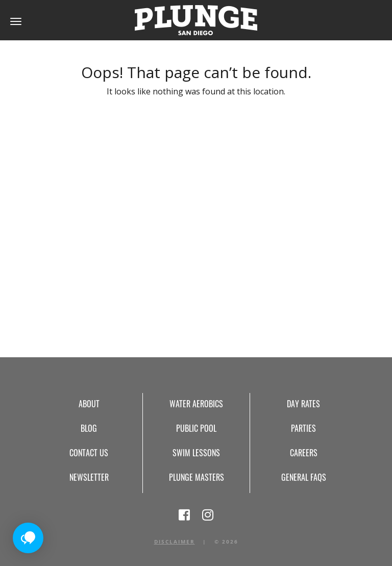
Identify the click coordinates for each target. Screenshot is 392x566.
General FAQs (304, 477)
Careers (304, 453)
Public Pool (196, 428)
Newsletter (89, 477)
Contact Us (89, 453)
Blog (89, 428)
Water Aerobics (196, 404)
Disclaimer (175, 542)
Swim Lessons (196, 453)
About (89, 404)
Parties (303, 428)
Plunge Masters (197, 477)
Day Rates (303, 404)
